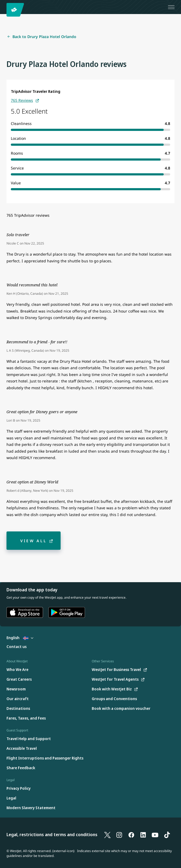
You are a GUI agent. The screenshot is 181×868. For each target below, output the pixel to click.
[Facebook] (131, 835)
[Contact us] (17, 647)
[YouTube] (155, 835)
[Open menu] (171, 7)
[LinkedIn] (143, 835)
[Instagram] (119, 835)
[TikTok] (167, 835)
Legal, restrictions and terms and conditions (52, 835)
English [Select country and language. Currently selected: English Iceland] (20, 638)
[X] (107, 835)
